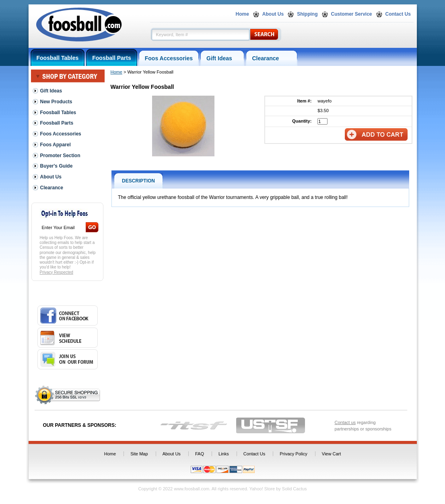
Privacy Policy (293, 454)
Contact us (345, 422)
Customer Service (352, 14)
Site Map (139, 454)
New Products (56, 102)
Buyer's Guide (57, 166)
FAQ (200, 454)
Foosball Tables (58, 58)
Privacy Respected (57, 272)
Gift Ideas (222, 58)
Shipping (307, 14)
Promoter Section (60, 156)
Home (242, 14)
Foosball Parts (111, 58)
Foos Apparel (56, 145)
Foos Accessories (169, 58)
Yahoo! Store (262, 489)
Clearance (272, 58)
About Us (273, 14)
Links (224, 454)
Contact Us (398, 14)
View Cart (331, 454)
